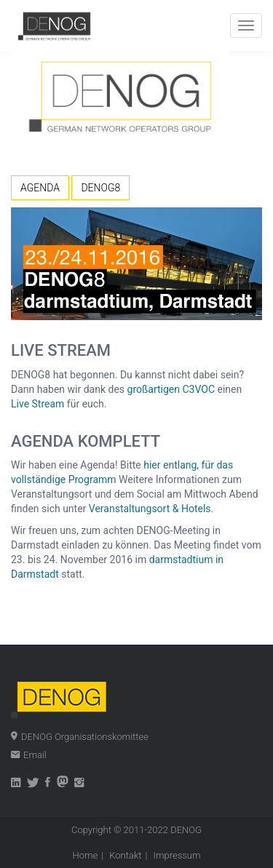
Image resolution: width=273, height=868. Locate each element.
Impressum (177, 855)
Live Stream (37, 404)
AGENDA (40, 188)
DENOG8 (100, 188)
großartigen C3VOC (171, 389)
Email (35, 755)
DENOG (186, 830)
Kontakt (125, 855)
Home (85, 855)
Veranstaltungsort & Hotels (150, 509)
